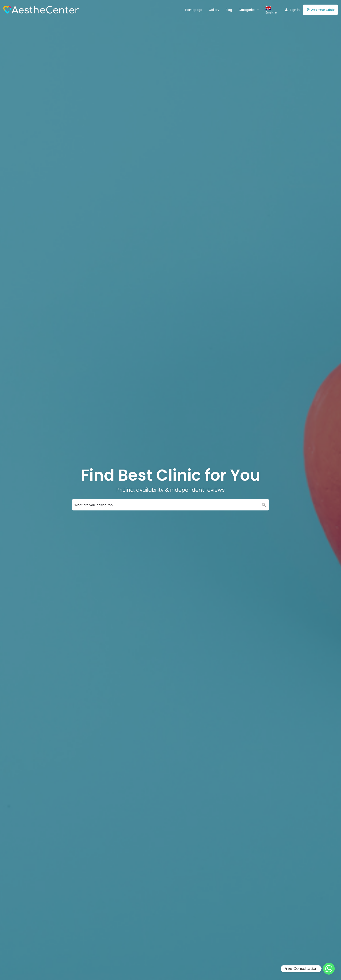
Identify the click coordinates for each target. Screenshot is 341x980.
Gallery (214, 10)
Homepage (194, 10)
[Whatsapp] (329, 969)
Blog (229, 10)
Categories (247, 10)
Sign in (295, 10)
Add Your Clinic (320, 10)
